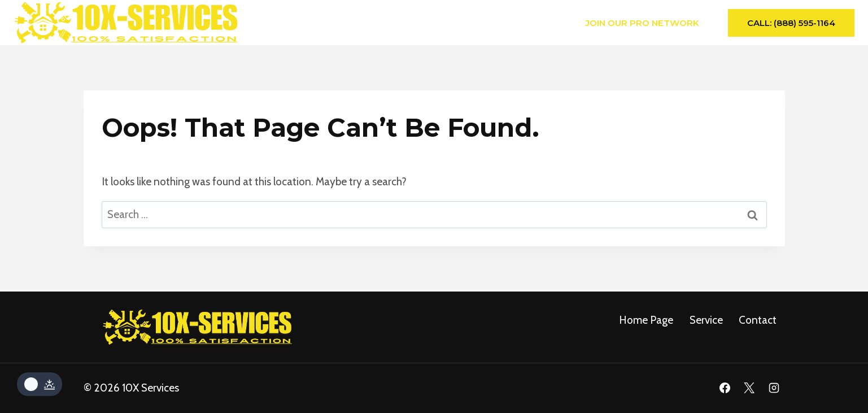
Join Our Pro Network (642, 23)
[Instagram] (774, 388)
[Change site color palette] (40, 384)
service (706, 320)
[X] (749, 388)
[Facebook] (725, 388)
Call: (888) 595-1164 (791, 23)
